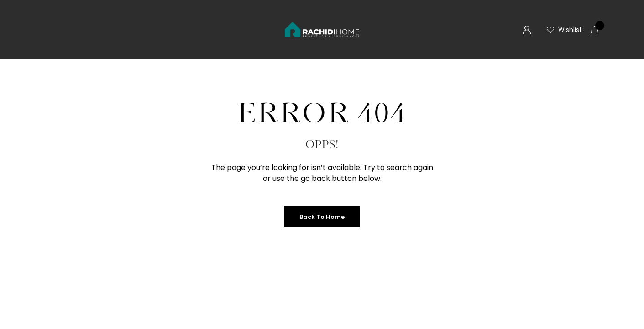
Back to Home (322, 217)
